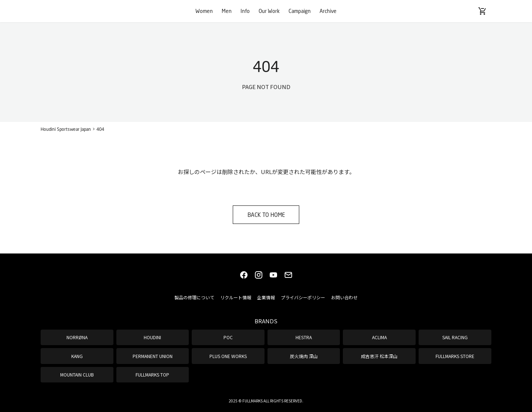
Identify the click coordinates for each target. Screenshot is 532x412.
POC (228, 337)
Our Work (269, 11)
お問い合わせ (344, 297)
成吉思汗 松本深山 (379, 356)
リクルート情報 (236, 297)
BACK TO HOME (266, 215)
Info (245, 11)
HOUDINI (152, 337)
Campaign (300, 11)
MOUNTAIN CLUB (77, 374)
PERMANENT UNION (153, 356)
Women (204, 11)
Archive (328, 11)
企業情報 (266, 297)
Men (227, 11)
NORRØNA (77, 337)
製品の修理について (194, 297)
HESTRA (304, 337)
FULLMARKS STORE (455, 356)
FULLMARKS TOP (152, 374)
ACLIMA (379, 337)
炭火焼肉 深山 (304, 356)
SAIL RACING (455, 337)
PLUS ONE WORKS (228, 356)
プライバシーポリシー (303, 297)
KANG (77, 356)
